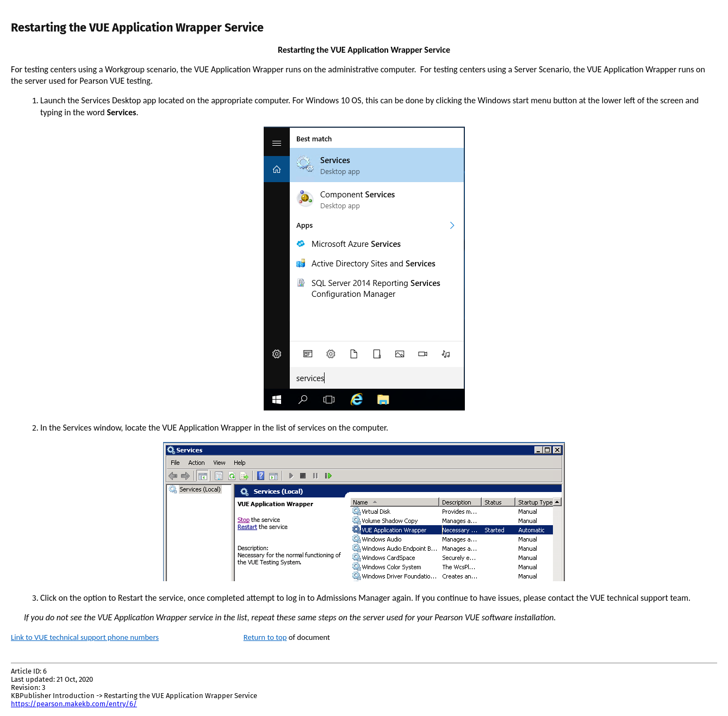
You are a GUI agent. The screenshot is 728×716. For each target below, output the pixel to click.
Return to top (265, 637)
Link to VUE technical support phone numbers (85, 637)
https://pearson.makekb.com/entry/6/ (74, 704)
